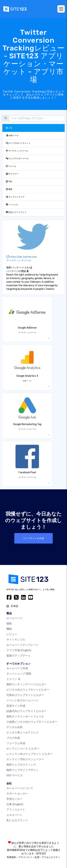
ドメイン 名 (13, 679)
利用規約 (11, 857)
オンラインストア (15, 197)
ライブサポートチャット (18, 143)
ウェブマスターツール (17, 159)
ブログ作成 (13, 738)
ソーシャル (12, 205)
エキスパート (14, 815)
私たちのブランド (17, 820)
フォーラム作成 (16, 743)
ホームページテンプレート (23, 645)
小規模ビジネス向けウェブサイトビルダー (32, 722)
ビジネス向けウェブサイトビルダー (28, 690)
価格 (9, 189)
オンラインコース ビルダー (23, 749)
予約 (9, 182)
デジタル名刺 (14, 727)
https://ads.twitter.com (22, 257)
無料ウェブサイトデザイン (23, 770)
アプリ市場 (19, 650)
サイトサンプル (16, 640)
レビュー (12, 634)
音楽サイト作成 (16, 706)
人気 (9, 128)
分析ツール (12, 136)
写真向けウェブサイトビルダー (25, 695)
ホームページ (14, 618)
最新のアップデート (18, 656)
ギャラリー (12, 174)
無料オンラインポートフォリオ (25, 716)
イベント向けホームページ (23, 700)
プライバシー (25, 857)
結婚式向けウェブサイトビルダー (27, 711)
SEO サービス (15, 775)
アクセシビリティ (51, 857)
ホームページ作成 (17, 668)
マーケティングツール (17, 151)
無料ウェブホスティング (21, 765)
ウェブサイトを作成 (33, 538)
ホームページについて (20, 788)
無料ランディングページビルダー (27, 684)
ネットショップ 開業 (19, 674)
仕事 (15, 804)
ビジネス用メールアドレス (23, 733)
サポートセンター (17, 794)
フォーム (11, 166)
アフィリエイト (16, 810)
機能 (9, 629)
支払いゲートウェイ (16, 212)
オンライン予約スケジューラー (25, 759)
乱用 (37, 857)
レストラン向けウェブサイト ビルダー (30, 754)
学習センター (14, 799)
